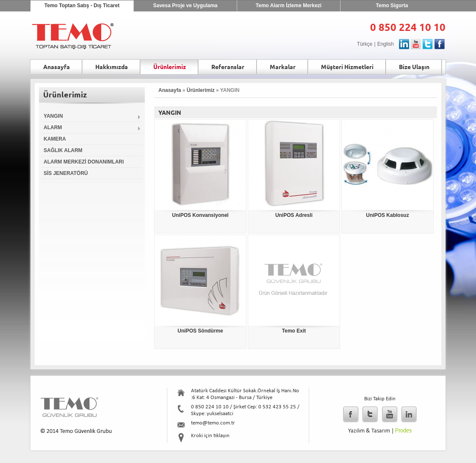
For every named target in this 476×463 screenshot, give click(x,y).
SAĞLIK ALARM (63, 150)
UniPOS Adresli (294, 215)
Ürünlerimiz (201, 90)
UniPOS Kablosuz (387, 215)
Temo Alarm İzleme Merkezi (289, 6)
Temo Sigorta (392, 6)
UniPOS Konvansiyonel (200, 215)
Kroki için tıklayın (210, 436)
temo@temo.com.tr (213, 423)
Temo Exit (294, 331)
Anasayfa (170, 90)
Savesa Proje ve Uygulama (185, 6)
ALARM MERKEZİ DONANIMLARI (84, 162)
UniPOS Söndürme (200, 331)
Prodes (403, 431)
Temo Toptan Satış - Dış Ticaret (82, 6)
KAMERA (55, 139)
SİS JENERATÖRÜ (66, 173)
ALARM (92, 128)
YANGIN (92, 116)
